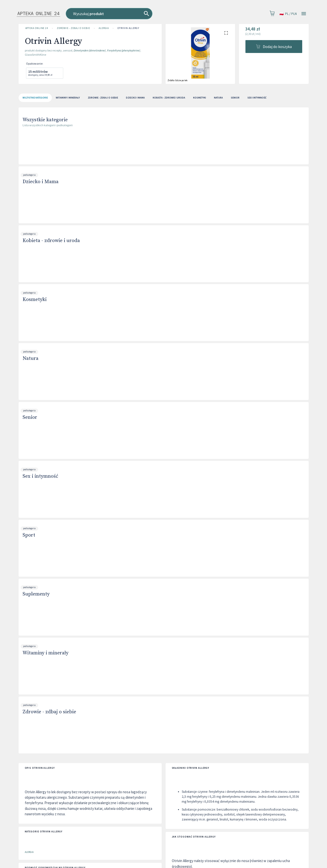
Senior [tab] (235, 98)
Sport (29, 535)
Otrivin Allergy (128, 28)
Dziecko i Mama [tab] (135, 98)
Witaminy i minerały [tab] (68, 98)
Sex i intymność (40, 476)
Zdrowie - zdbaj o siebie (73, 28)
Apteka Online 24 (37, 28)
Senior (30, 417)
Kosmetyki (35, 300)
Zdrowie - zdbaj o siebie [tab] (103, 98)
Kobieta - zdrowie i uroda (51, 241)
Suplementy (36, 594)
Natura (30, 359)
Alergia (104, 28)
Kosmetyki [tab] (200, 98)
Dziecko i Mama (41, 182)
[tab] (35, 98)
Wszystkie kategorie (45, 120)
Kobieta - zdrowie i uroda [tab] (169, 98)
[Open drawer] (304, 14)
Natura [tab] (218, 98)
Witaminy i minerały (45, 653)
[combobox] (134, 14)
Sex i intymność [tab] (257, 98)
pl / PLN (288, 14)
